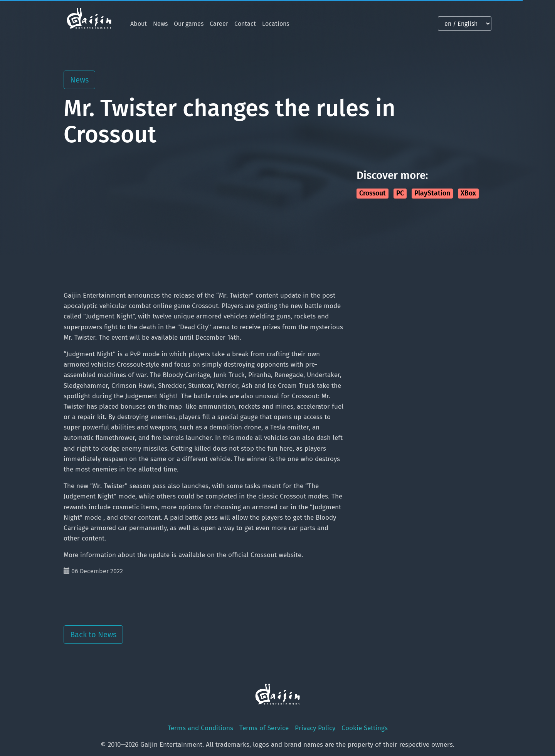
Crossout (373, 193)
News (160, 24)
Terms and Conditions (200, 728)
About (139, 24)
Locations (276, 24)
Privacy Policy (315, 728)
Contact (245, 24)
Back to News (93, 635)
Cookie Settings (365, 728)
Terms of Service (264, 728)
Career (219, 24)
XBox (468, 193)
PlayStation (432, 193)
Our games (189, 24)
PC (400, 193)
